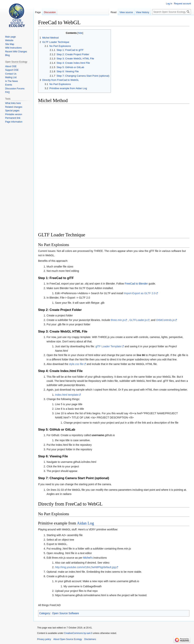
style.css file (76, 364)
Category (45, 613)
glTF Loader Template (108, 346)
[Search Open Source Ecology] (172, 12)
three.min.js (118, 320)
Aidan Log (85, 523)
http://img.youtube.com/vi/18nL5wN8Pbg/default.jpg (85, 567)
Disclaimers (90, 639)
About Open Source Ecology (68, 639)
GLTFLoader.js (138, 320)
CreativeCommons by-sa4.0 (78, 633)
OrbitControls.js (165, 320)
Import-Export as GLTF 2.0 (140, 293)
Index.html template (67, 395)
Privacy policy (44, 639)
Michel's (88, 558)
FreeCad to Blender (136, 284)
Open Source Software (66, 613)
